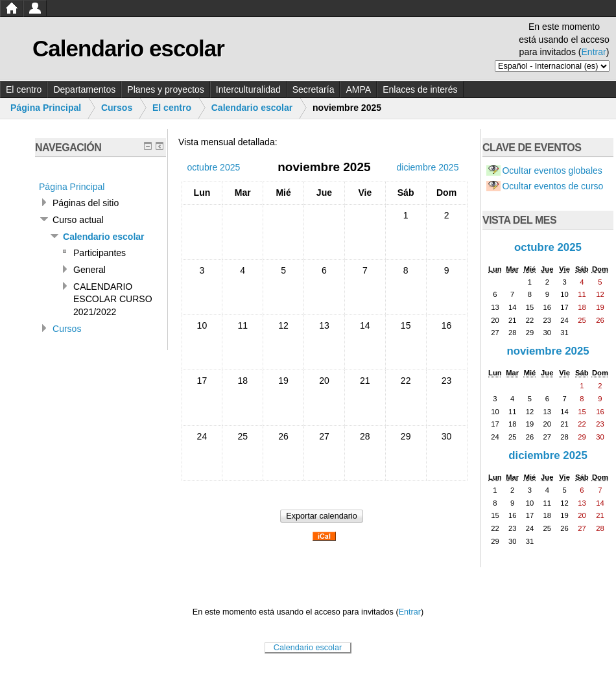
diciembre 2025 (548, 455)
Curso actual (78, 220)
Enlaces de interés (420, 89)
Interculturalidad (248, 89)
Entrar (594, 52)
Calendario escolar (252, 108)
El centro (24, 89)
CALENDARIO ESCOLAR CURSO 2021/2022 (113, 299)
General (89, 270)
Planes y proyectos (166, 89)
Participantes (100, 253)
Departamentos (84, 89)
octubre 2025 (548, 247)
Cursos (117, 108)
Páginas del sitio (86, 203)
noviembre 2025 (548, 351)
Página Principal (46, 108)
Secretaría (314, 89)
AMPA (358, 89)
